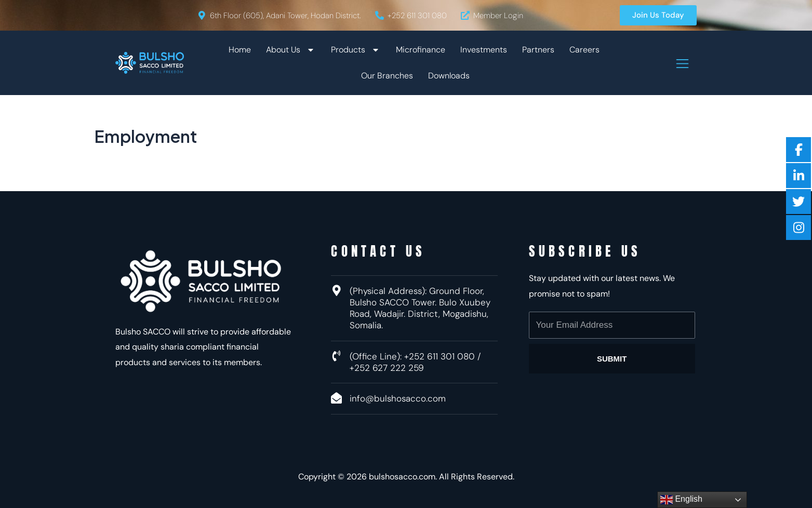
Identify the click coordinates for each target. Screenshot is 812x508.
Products (356, 50)
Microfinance (421, 50)
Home (240, 50)
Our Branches (387, 76)
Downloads (449, 76)
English (681, 500)
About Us (291, 50)
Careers (584, 50)
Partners (538, 50)
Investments (484, 50)
